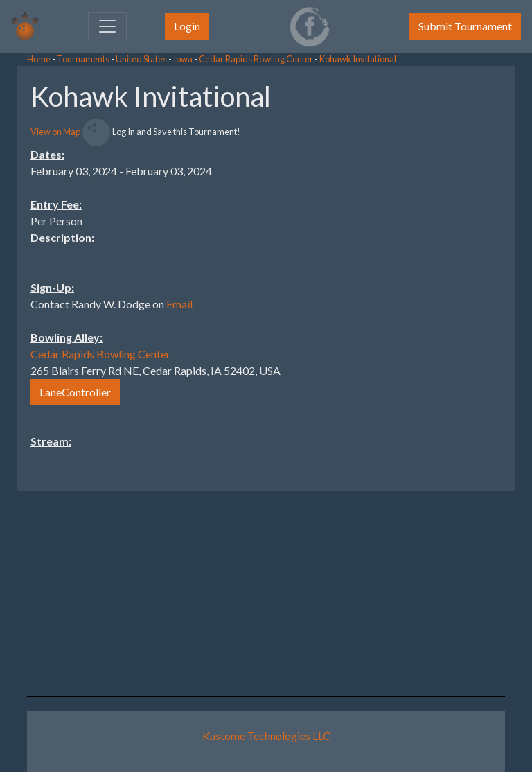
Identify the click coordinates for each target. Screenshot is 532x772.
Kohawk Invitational (358, 59)
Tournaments (83, 59)
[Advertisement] (421, 274)
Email (179, 304)
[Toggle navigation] (107, 26)
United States (141, 59)
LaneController (75, 392)
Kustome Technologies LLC (266, 736)
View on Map (55, 132)
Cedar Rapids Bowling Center (256, 59)
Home (39, 59)
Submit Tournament (465, 26)
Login (187, 26)
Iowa (183, 59)
